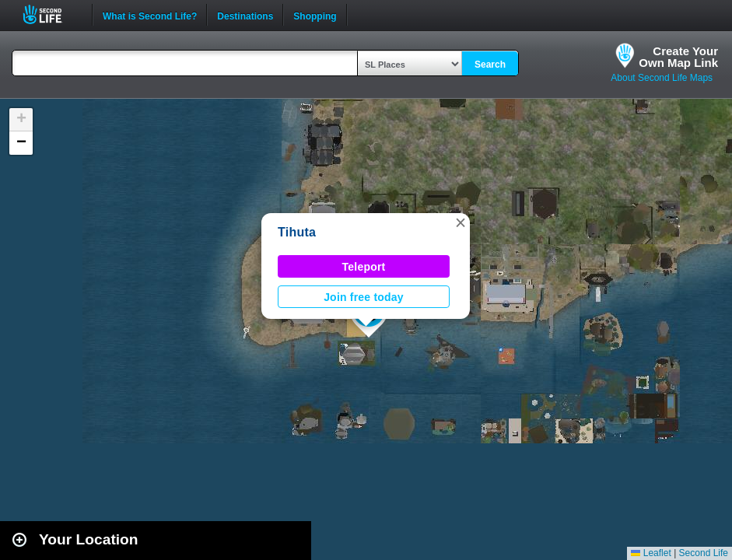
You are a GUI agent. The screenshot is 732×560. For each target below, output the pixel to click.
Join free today (364, 297)
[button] (461, 222)
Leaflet (651, 553)
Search (490, 65)
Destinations (245, 15)
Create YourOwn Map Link (678, 57)
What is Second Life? (150, 15)
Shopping (315, 15)
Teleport (364, 267)
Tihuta (297, 232)
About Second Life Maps (662, 78)
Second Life (51, 14)
